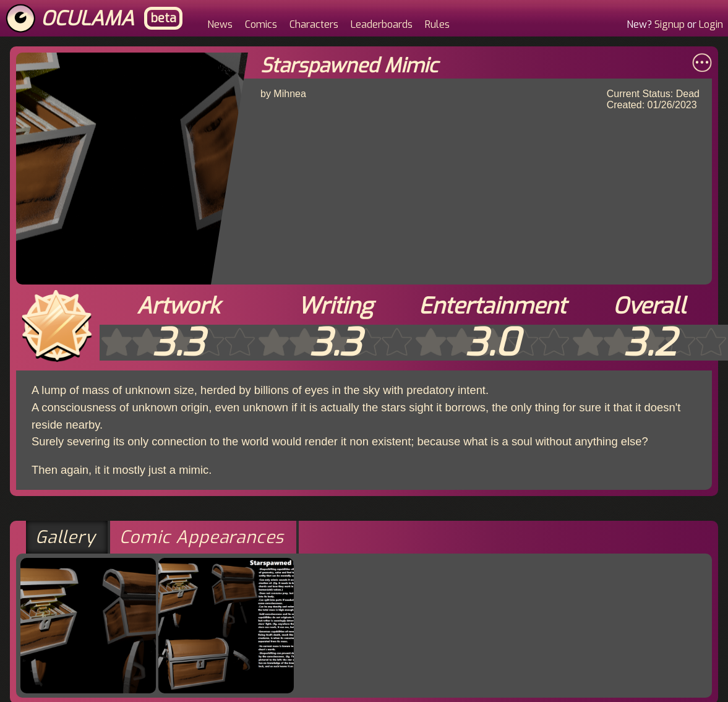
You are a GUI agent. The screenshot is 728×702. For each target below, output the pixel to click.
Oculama (88, 19)
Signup (670, 24)
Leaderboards (382, 24)
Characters (314, 24)
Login (711, 24)
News (220, 24)
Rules (437, 24)
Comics (261, 24)
